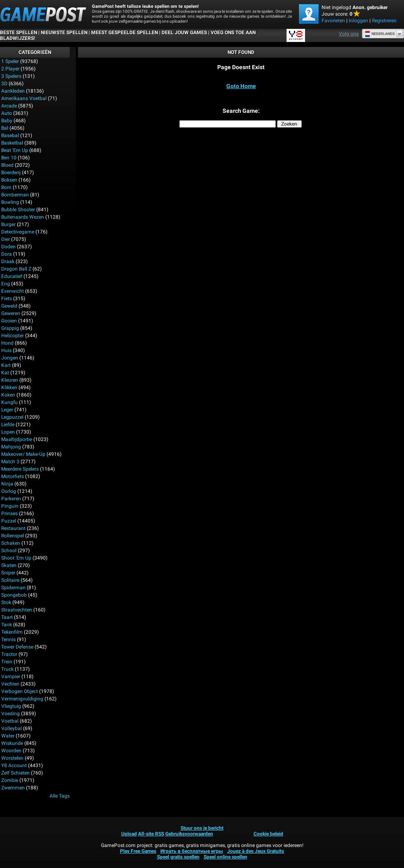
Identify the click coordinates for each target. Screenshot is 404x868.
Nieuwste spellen (64, 33)
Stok (6, 602)
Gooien (9, 321)
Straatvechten (17, 610)
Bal (5, 128)
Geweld (9, 306)
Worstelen (12, 758)
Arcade (9, 106)
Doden (8, 247)
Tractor (9, 654)
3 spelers (11, 76)
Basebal (10, 135)
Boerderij (11, 173)
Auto (7, 113)
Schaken (11, 543)
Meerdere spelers (20, 469)
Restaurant (13, 528)
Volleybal (12, 728)
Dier (6, 239)
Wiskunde (12, 743)
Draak (8, 261)
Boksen (9, 180)
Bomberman (15, 195)
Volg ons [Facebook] (349, 34)
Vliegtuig (11, 706)
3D (4, 84)
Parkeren (11, 499)
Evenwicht (13, 291)
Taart (7, 617)
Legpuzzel (12, 417)
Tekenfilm (12, 632)
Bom (6, 187)
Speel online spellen (225, 857)
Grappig (10, 328)
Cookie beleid (268, 834)
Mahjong (11, 447)
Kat (5, 373)
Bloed (7, 165)
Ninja (7, 484)
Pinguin (10, 506)
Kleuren (10, 380)
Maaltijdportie (17, 439)
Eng (6, 284)
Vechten (10, 684)
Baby (7, 121)
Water (8, 736)
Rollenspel (13, 536)
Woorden (11, 751)
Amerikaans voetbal (24, 98)
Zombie (10, 780)
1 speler (10, 61)
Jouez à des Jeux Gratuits (256, 851)
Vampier (11, 677)
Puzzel (9, 521)
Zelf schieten (15, 773)
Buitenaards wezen (23, 217)
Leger (7, 410)
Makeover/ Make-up (23, 454)
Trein (7, 662)
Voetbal (10, 721)
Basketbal (12, 143)
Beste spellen (19, 33)
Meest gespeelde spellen (124, 33)
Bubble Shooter (18, 210)
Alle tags (60, 796)
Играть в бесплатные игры (192, 851)
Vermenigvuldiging (22, 699)
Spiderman (13, 588)
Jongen (10, 358)
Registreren (384, 21)
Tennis (8, 639)
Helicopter (13, 336)
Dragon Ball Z (16, 269)
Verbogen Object (20, 691)
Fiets (7, 299)
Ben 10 (9, 158)
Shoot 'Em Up (16, 558)
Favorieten (333, 21)
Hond (7, 343)
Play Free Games (138, 851)
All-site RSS (151, 834)
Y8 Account (14, 765)
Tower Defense (17, 647)
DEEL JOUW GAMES (184, 33)
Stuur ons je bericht (202, 828)
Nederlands (380, 34)
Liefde (8, 425)
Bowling (10, 202)
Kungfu (9, 402)
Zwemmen (13, 788)
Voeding (11, 714)
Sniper (8, 573)
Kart (6, 365)
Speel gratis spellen (178, 857)
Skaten (9, 565)
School (9, 551)
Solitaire (10, 580)
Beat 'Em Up (15, 150)
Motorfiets (13, 476)
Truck (7, 669)
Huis (6, 350)
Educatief (12, 276)
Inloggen (358, 21)
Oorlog (9, 491)
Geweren (11, 313)
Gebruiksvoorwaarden (189, 834)
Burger (8, 224)
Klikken (9, 387)
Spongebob (14, 595)
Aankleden (13, 91)
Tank (7, 625)
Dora (7, 254)
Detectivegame (18, 232)
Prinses (9, 513)
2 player (10, 69)
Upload (129, 834)
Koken (8, 395)
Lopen (8, 432)
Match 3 (10, 462)
